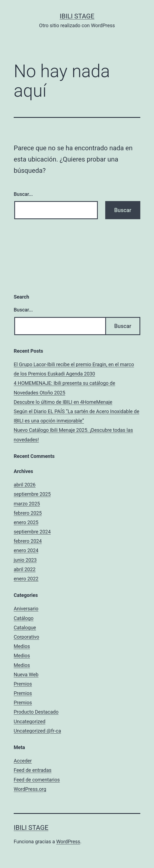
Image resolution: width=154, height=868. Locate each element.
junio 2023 (25, 560)
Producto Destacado (36, 712)
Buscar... (23, 194)
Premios (23, 684)
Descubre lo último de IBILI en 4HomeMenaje (63, 402)
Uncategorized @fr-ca (37, 731)
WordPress (68, 841)
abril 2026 (25, 485)
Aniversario (26, 609)
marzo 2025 (27, 504)
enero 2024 (26, 550)
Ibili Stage (77, 16)
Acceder (23, 761)
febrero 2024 (28, 541)
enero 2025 (26, 522)
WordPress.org (30, 789)
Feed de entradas (33, 770)
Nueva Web (26, 674)
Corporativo (26, 637)
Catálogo (24, 618)
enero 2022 (26, 579)
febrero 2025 (28, 513)
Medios (22, 646)
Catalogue (25, 628)
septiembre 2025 (32, 494)
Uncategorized (30, 721)
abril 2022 (25, 569)
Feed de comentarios (37, 780)
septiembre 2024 (32, 532)
